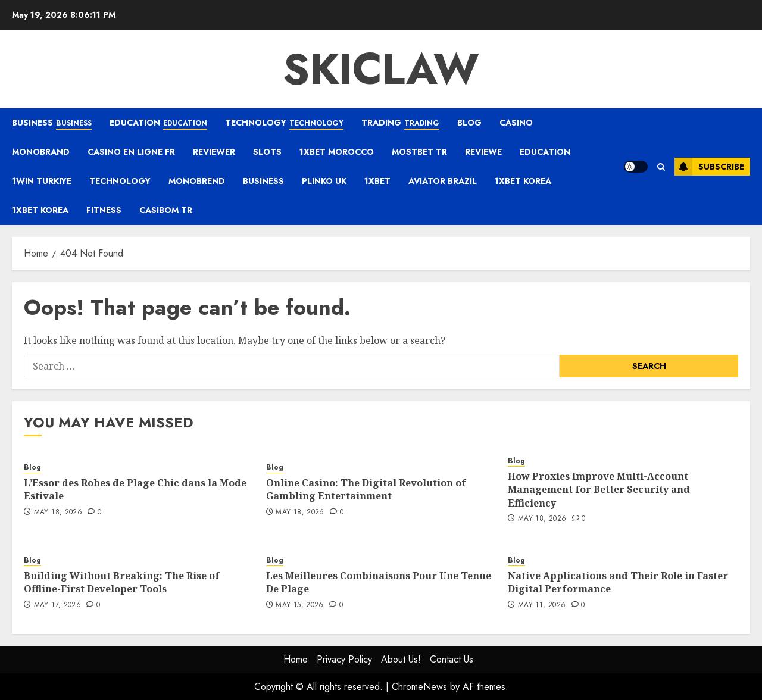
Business (52, 123)
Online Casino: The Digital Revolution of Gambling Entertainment (366, 489)
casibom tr (166, 210)
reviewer (214, 152)
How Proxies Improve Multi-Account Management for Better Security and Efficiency (599, 490)
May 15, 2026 (299, 605)
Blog (469, 123)
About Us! (401, 659)
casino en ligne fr (131, 152)
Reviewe (483, 152)
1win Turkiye (42, 181)
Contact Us (452, 659)
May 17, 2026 (57, 605)
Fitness (104, 210)
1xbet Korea (523, 181)
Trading (400, 123)
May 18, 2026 (58, 512)
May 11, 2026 (542, 605)
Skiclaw (381, 69)
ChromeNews (419, 687)
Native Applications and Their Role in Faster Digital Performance (618, 582)
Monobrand (41, 152)
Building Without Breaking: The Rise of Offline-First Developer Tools (122, 582)
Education (158, 123)
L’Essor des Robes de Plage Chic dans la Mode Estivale (135, 489)
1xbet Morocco (337, 152)
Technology (284, 123)
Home (296, 659)
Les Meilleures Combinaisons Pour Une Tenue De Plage (379, 582)
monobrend (197, 181)
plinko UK (324, 181)
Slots (267, 152)
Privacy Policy (344, 659)
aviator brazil (443, 181)
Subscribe (709, 167)
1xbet (377, 181)
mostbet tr (419, 152)
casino (516, 123)
